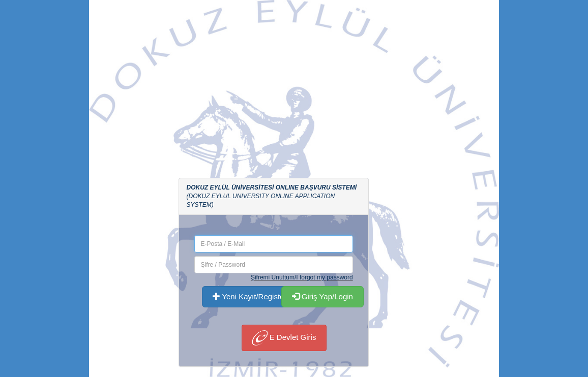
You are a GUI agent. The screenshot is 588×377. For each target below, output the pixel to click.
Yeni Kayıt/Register (250, 296)
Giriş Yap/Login (322, 296)
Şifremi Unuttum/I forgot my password (302, 277)
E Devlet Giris (284, 338)
